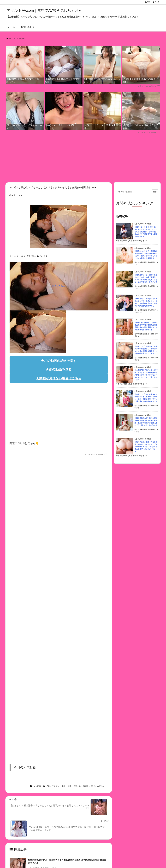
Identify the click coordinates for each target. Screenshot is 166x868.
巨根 (93, 786)
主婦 (63, 786)
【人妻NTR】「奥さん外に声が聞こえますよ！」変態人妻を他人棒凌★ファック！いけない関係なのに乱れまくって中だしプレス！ (146, 375)
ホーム (11, 39)
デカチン (56, 786)
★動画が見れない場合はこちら (59, 378)
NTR (48, 786)
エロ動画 (21, 39)
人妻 (70, 786)
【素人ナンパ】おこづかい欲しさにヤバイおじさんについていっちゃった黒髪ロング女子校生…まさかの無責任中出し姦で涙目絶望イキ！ (146, 232)
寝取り (86, 786)
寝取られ (77, 786)
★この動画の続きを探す (59, 361)
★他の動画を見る (59, 369)
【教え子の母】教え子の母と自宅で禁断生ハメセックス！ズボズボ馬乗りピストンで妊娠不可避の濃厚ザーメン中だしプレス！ (146, 447)
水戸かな (101, 786)
